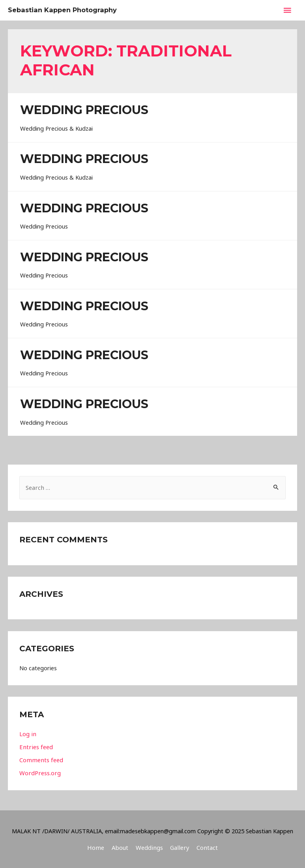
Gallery (179, 847)
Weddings (149, 847)
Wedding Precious (84, 110)
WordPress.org (39, 772)
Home (97, 847)
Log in (27, 734)
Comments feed (41, 759)
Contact (205, 847)
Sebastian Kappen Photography (67, 10)
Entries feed (35, 746)
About (121, 847)
